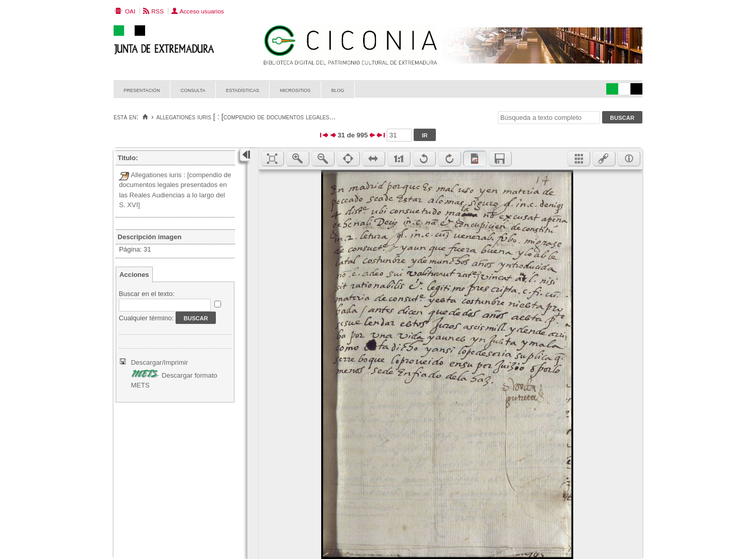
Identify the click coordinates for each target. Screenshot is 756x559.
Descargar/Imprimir (159, 362)
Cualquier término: (146, 318)
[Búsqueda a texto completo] (549, 118)
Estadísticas (243, 90)
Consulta (193, 90)
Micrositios (295, 90)
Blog (337, 90)
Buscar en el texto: (147, 294)
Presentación (142, 90)
